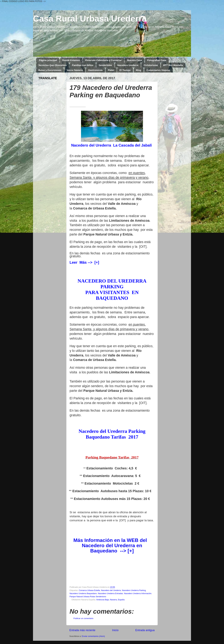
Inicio (115, 630)
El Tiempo (125, 70)
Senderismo (105, 65)
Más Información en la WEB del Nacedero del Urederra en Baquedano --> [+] (110, 545)
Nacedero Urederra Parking (134, 590)
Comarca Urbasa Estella (89, 590)
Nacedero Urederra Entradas (110, 593)
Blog (139, 70)
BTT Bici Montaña (173, 65)
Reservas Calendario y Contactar (103, 60)
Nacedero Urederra (128, 65)
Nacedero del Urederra (111, 590)
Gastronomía (95, 70)
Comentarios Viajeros (158, 70)
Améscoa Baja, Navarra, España (110, 600)
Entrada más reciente (82, 630)
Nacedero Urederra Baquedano (83, 593)
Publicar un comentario (83, 618)
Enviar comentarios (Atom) (93, 636)
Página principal (48, 60)
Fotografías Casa (157, 60)
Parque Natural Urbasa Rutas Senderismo (88, 597)
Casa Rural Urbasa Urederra (90, 19)
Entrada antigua (145, 630)
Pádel (111, 70)
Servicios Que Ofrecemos (53, 65)
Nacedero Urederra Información (138, 593)
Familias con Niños (83, 65)
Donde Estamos (71, 60)
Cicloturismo (151, 65)
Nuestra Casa (134, 60)
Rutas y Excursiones (50, 70)
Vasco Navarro (75, 70)
